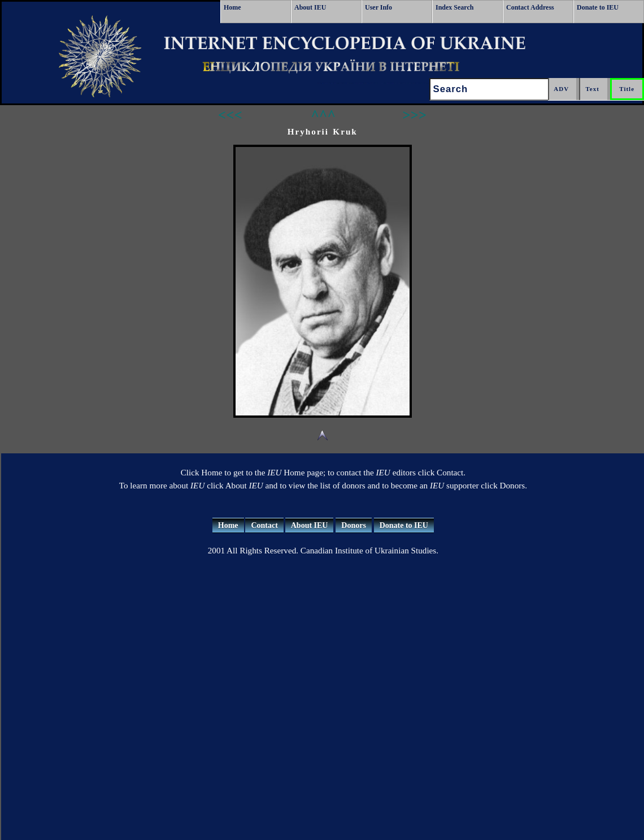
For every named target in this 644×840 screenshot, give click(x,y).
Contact (264, 525)
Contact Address (530, 7)
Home (232, 7)
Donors (354, 525)
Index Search (454, 7)
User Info (378, 7)
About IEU (310, 7)
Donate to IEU (598, 7)
